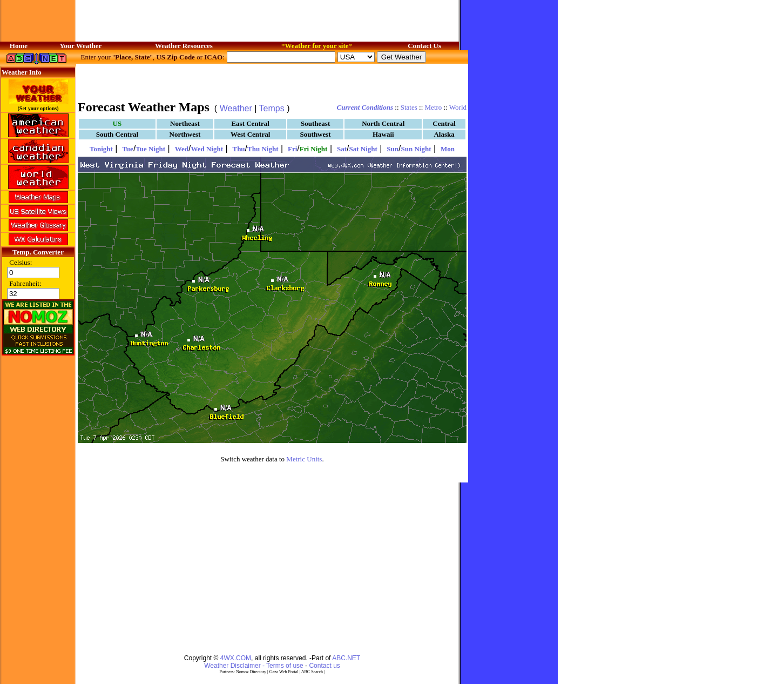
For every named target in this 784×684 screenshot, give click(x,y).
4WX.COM (236, 658)
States (409, 107)
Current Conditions (365, 107)
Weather (236, 108)
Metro (434, 107)
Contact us (324, 666)
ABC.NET (346, 658)
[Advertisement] (272, 81)
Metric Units (304, 459)
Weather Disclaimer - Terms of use (254, 666)
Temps (272, 108)
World (458, 107)
